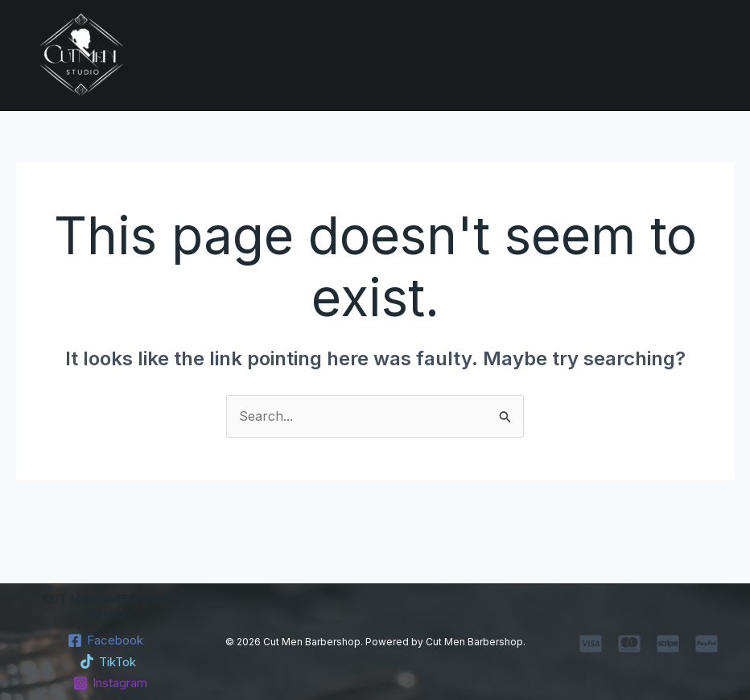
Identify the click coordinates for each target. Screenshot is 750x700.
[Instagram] (111, 683)
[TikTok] (108, 661)
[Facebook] (106, 640)
